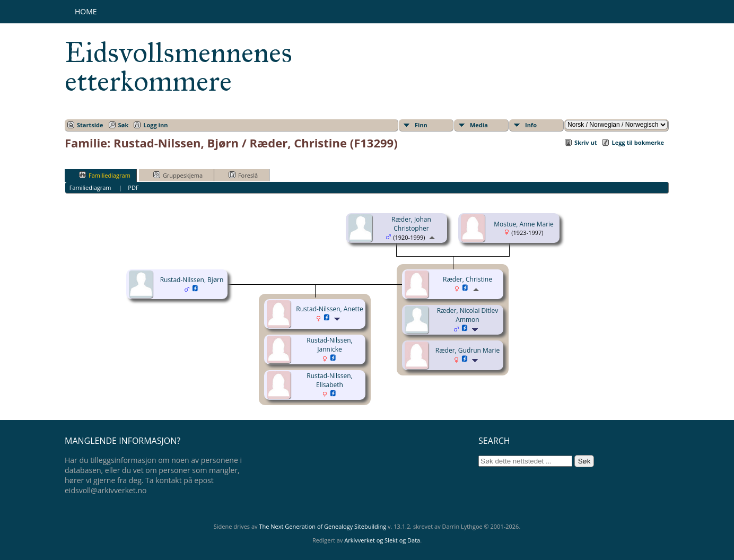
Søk (124, 125)
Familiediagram (105, 175)
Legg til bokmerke (638, 142)
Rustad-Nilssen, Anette (329, 309)
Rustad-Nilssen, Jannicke (329, 345)
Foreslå (243, 175)
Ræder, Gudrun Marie (468, 350)
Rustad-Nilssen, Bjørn (192, 280)
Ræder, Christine (468, 279)
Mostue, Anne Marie (524, 224)
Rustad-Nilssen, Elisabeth (329, 380)
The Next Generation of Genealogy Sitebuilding (322, 526)
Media (479, 125)
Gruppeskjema (178, 175)
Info (531, 125)
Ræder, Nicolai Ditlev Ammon (468, 315)
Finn (421, 125)
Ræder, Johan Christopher (411, 224)
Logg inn (155, 125)
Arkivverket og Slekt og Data (382, 540)
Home (86, 11)
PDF (133, 187)
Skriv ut (586, 142)
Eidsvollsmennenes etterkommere (178, 67)
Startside (90, 125)
